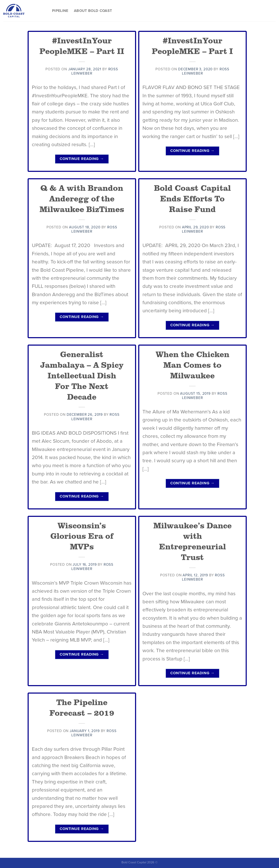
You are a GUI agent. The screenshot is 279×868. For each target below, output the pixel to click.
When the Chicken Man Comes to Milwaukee (192, 365)
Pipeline (60, 11)
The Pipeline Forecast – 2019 (82, 707)
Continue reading (82, 159)
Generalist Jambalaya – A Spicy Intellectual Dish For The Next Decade (82, 375)
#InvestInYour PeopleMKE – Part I (192, 45)
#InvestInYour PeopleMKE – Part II (82, 45)
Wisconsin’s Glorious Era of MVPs (82, 536)
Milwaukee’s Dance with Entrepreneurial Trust (192, 541)
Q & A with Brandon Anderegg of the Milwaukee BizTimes (82, 198)
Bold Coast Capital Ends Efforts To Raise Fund (192, 198)
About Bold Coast (93, 11)
